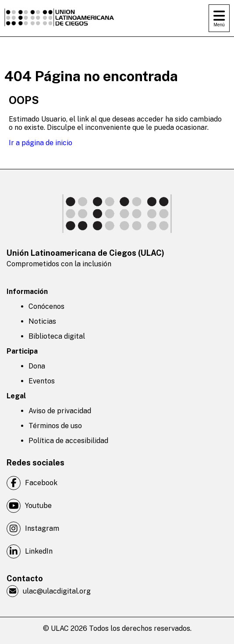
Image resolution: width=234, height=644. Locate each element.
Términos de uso (55, 426)
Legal (16, 396)
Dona (37, 366)
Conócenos (46, 306)
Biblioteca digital (57, 336)
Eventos (42, 381)
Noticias (42, 321)
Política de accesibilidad (68, 441)
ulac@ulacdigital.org (49, 591)
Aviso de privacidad (60, 411)
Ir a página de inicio (41, 143)
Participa (22, 351)
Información (27, 292)
